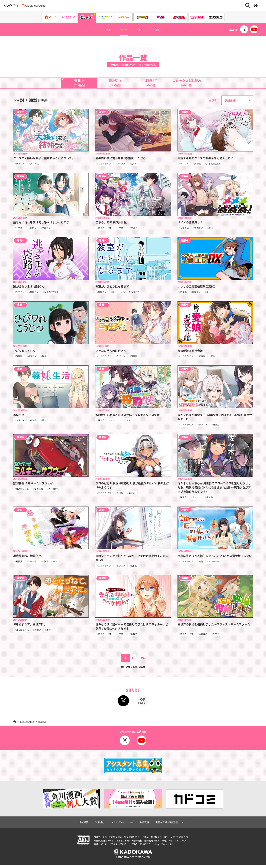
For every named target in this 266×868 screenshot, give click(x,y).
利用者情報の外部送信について (173, 824)
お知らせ (163, 30)
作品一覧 (120, 30)
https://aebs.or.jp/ (165, 846)
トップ (102, 30)
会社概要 (81, 824)
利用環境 (145, 824)
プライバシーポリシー (121, 824)
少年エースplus (27, 724)
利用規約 (97, 824)
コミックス (141, 30)
